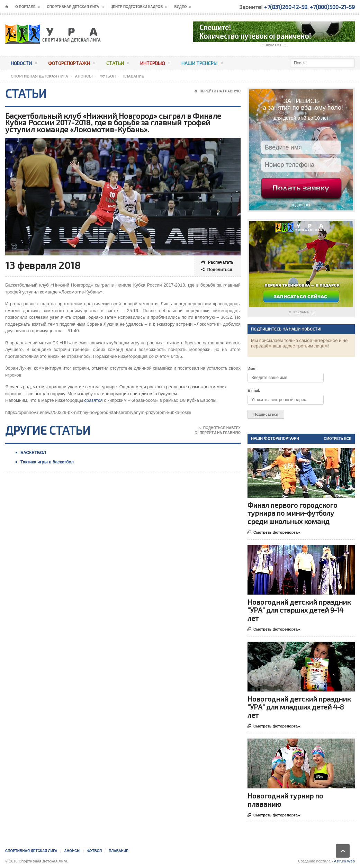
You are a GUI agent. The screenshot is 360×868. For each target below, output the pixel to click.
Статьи (118, 64)
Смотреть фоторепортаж (274, 533)
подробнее (301, 205)
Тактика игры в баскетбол (47, 462)
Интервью (155, 64)
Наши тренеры (202, 64)
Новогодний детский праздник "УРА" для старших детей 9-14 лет (299, 610)
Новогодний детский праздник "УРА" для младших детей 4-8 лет (299, 707)
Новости (24, 64)
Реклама (274, 46)
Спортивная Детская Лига (39, 76)
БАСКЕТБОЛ (33, 453)
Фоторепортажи (72, 64)
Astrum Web (344, 861)
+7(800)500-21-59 (332, 7)
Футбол (108, 76)
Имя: (252, 369)
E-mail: (254, 390)
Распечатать (217, 263)
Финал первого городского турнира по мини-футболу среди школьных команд (292, 513)
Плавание (133, 76)
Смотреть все (338, 439)
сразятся (93, 400)
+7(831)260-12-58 (286, 7)
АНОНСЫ (84, 76)
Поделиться (217, 270)
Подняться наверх (220, 428)
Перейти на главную (217, 91)
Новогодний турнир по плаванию (285, 800)
